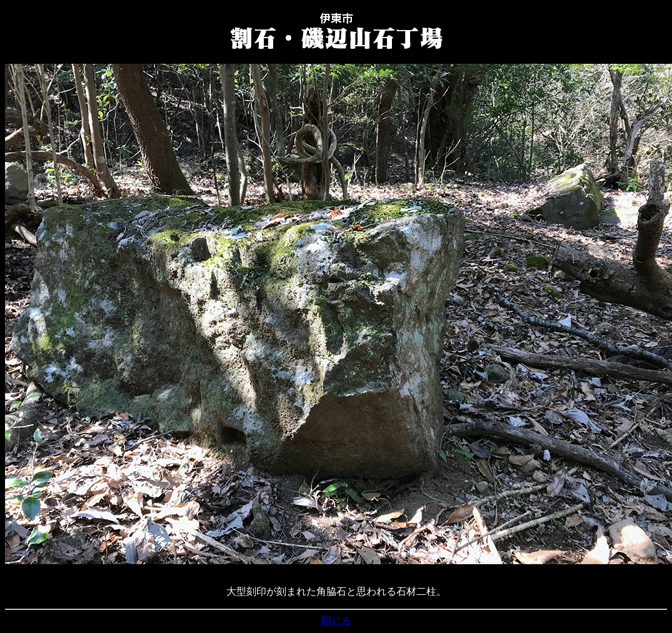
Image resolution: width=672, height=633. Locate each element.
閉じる (336, 621)
